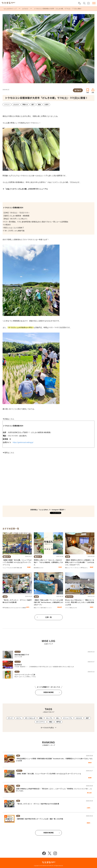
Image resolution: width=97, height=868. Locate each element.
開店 (66, 568)
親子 (16, 568)
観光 (35, 568)
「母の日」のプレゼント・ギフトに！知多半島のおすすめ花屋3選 (38, 804)
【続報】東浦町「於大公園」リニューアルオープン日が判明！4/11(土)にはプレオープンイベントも (17, 562)
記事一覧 (49, 617)
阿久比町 (89, 793)
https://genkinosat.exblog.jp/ (23, 442)
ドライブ (39, 608)
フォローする (56, 513)
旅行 (42, 608)
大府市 (27, 607)
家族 (18, 568)
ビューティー (71, 568)
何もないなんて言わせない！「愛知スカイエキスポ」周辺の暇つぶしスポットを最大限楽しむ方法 (80, 602)
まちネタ (12, 568)
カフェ (19, 718)
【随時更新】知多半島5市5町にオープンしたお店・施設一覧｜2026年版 (40, 819)
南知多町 (60, 607)
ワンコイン (49, 608)
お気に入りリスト (88, 3)
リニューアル (6, 568)
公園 (21, 568)
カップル (50, 718)
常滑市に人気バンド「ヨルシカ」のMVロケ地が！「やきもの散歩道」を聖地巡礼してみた (48, 562)
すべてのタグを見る (48, 728)
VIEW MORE (48, 692)
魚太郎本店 (18, 665)
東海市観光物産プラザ (22, 655)
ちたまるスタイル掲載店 (20, 608)
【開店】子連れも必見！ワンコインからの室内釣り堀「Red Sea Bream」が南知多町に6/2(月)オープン (48, 602)
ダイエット (78, 568)
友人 (58, 718)
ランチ (11, 718)
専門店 (82, 568)
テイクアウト (41, 722)
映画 (37, 568)
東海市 (90, 763)
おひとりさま (88, 568)
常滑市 (60, 567)
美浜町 (92, 567)
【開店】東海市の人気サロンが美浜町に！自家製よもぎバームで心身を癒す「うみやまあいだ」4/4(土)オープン (80, 562)
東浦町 (29, 567)
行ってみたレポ (30, 718)
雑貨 (7, 608)
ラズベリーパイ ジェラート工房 (25, 675)
